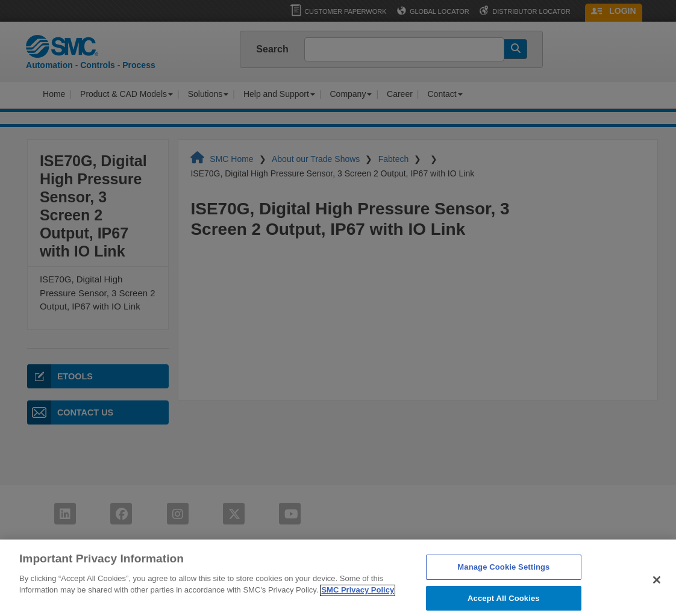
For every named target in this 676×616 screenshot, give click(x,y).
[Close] (657, 586)
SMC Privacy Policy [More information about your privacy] (358, 596)
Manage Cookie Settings (503, 573)
